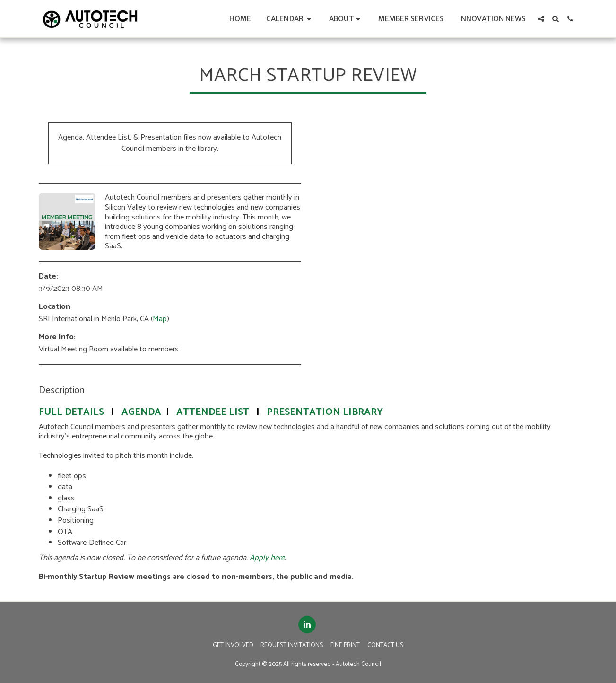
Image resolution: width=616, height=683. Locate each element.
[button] (290, 19)
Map (160, 319)
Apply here (267, 558)
